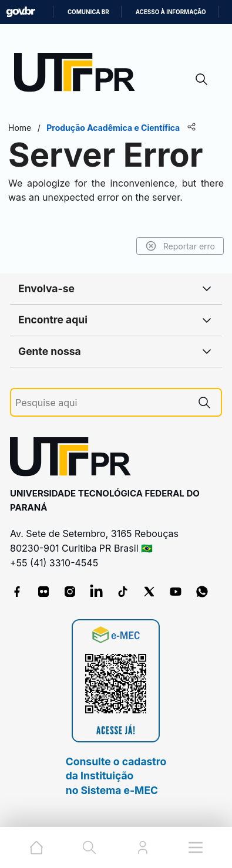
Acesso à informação (171, 12)
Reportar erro (180, 246)
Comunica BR (88, 12)
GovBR (21, 12)
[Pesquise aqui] (102, 403)
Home (20, 128)
